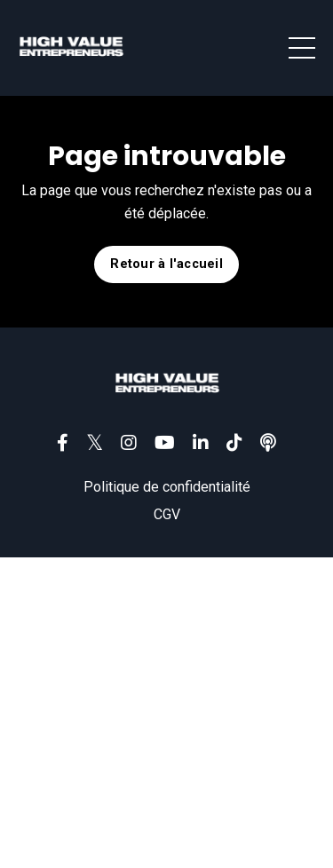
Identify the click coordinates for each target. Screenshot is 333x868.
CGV (167, 514)
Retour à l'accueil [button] (166, 264)
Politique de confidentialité (167, 487)
